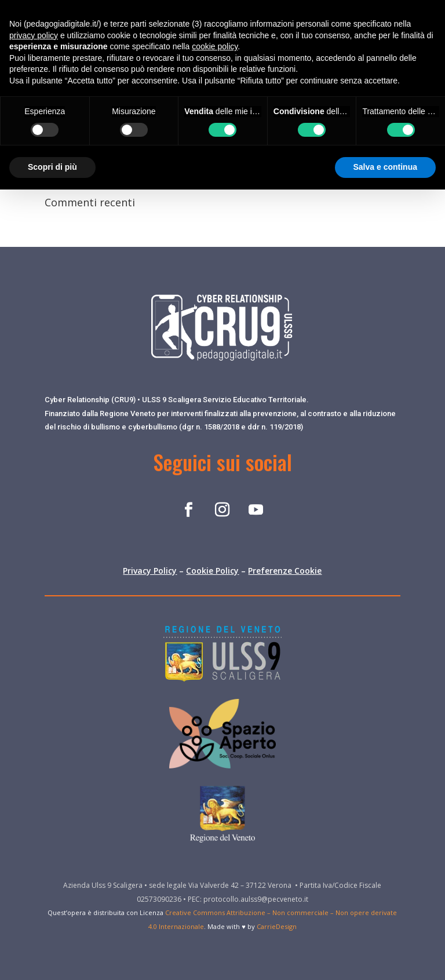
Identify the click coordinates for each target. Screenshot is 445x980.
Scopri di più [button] (52, 167)
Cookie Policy (212, 571)
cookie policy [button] (215, 46)
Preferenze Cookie (285, 571)
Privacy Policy (150, 571)
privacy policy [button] (34, 35)
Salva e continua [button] (385, 167)
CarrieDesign (277, 926)
